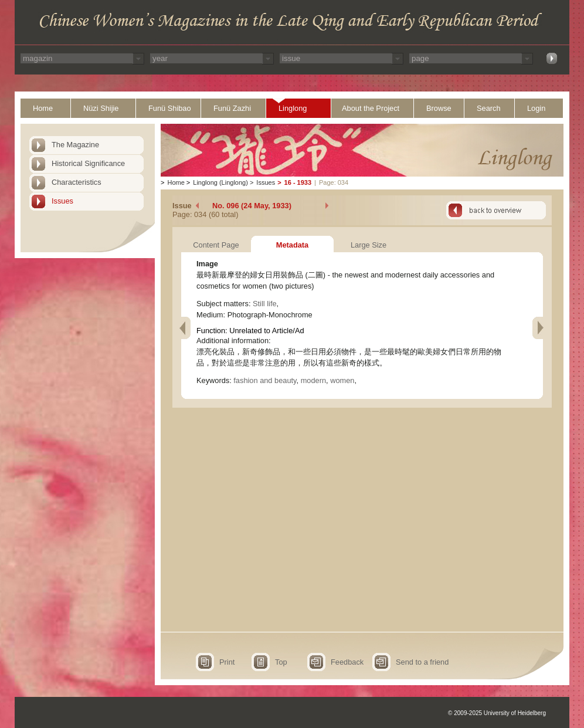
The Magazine (75, 145)
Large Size (369, 245)
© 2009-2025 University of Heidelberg (497, 713)
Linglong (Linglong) (220, 182)
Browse (439, 108)
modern (313, 380)
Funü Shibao (170, 108)
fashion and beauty (265, 380)
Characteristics (77, 182)
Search (489, 108)
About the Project (371, 108)
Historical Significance (88, 163)
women (342, 380)
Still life (265, 304)
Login (536, 108)
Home (43, 108)
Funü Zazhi (232, 108)
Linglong (293, 108)
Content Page (216, 245)
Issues (62, 201)
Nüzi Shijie (101, 108)
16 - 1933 (298, 182)
